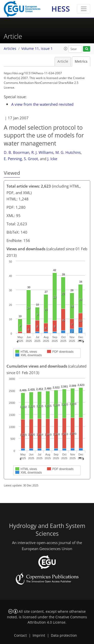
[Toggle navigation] (84, 9)
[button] (66, 49)
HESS (61, 9)
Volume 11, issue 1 (37, 49)
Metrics (81, 61)
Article (63, 61)
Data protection (64, 635)
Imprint (39, 635)
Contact (20, 635)
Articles (10, 49)
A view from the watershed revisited (42, 104)
